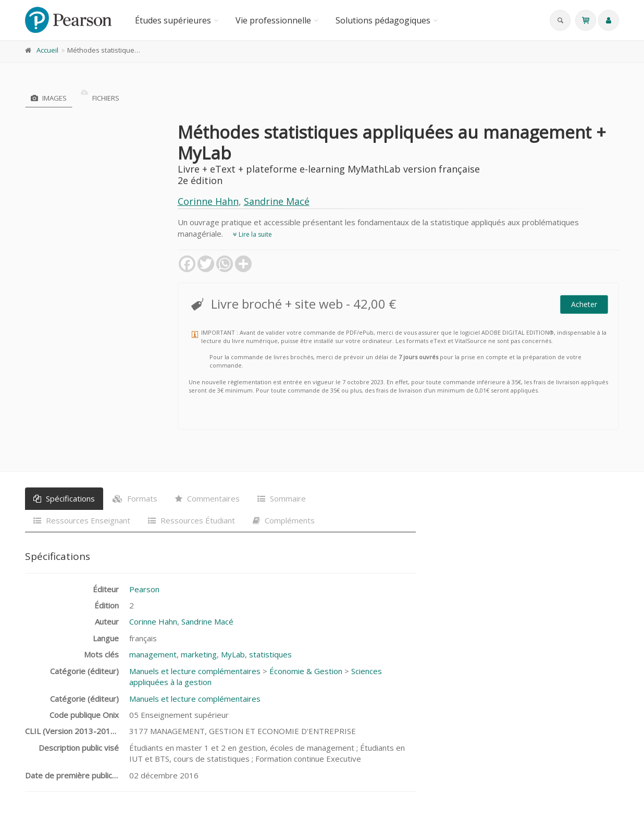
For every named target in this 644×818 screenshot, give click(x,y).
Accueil (47, 50)
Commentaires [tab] (207, 498)
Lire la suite (252, 234)
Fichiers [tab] (100, 98)
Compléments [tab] (284, 520)
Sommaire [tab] (282, 498)
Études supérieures (173, 20)
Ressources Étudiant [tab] (191, 520)
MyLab (233, 654)
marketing (199, 654)
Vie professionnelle (273, 20)
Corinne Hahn (208, 201)
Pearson (144, 589)
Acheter (584, 304)
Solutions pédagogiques (383, 20)
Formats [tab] (135, 498)
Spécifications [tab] (64, 498)
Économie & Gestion (306, 671)
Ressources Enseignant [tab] (82, 520)
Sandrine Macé (277, 201)
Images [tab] (49, 98)
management (153, 654)
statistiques (270, 654)
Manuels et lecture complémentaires (195, 671)
